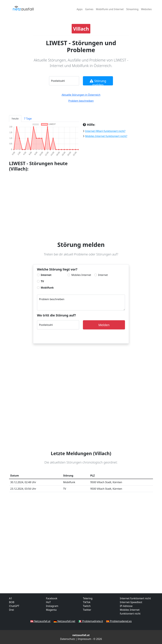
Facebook (52, 598)
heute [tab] (15, 119)
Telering (88, 598)
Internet (46, 275)
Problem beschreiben (81, 101)
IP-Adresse (126, 606)
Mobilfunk (47, 288)
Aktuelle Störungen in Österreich (81, 95)
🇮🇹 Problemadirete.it (91, 621)
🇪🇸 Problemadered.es (119, 621)
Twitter (87, 610)
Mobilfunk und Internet (110, 9)
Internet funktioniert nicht (135, 598)
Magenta (51, 610)
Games (89, 9)
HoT (48, 602)
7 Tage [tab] (28, 119)
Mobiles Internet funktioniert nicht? (106, 136)
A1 (11, 598)
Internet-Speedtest (131, 602)
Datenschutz (68, 639)
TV (42, 281)
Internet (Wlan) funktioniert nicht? (105, 131)
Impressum (84, 639)
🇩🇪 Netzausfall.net (64, 621)
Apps (80, 9)
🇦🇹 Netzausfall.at (40, 621)
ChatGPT (14, 606)
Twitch (87, 606)
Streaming (132, 9)
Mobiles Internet (81, 275)
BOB (12, 602)
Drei (11, 610)
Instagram (52, 606)
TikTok (87, 602)
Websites (146, 9)
